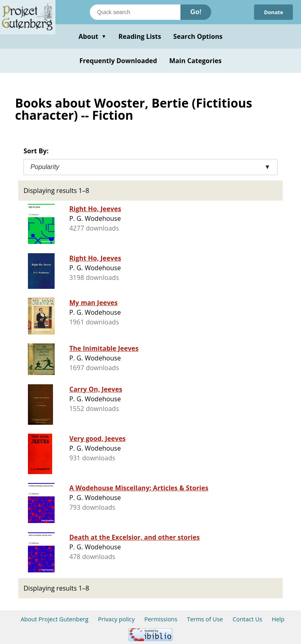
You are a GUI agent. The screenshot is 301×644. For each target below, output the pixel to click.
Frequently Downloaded (118, 61)
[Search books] (135, 12)
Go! (196, 12)
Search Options (198, 36)
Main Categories (195, 61)
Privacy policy (116, 619)
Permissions (161, 619)
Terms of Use (205, 619)
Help (278, 619)
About (92, 36)
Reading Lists (140, 36)
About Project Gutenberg (55, 619)
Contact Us (247, 619)
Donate (273, 12)
